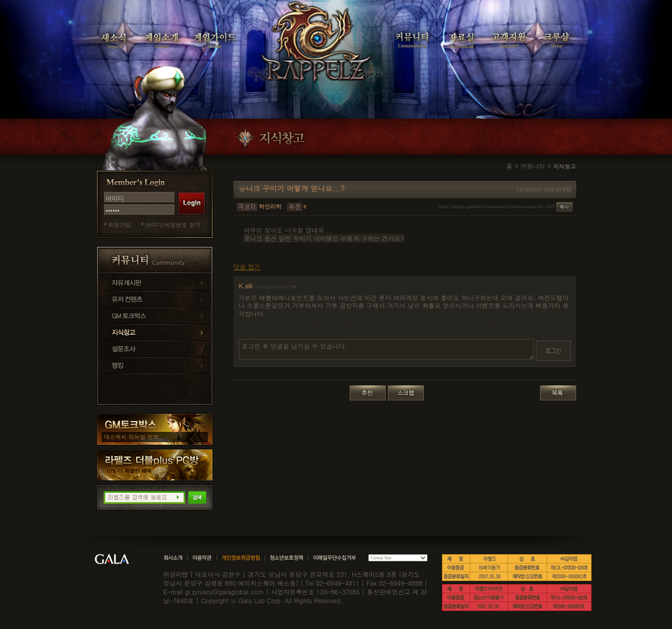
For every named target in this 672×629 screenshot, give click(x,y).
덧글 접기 (247, 267)
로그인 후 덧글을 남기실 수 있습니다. (386, 349)
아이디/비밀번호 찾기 (173, 225)
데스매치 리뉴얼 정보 (132, 437)
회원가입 (120, 225)
